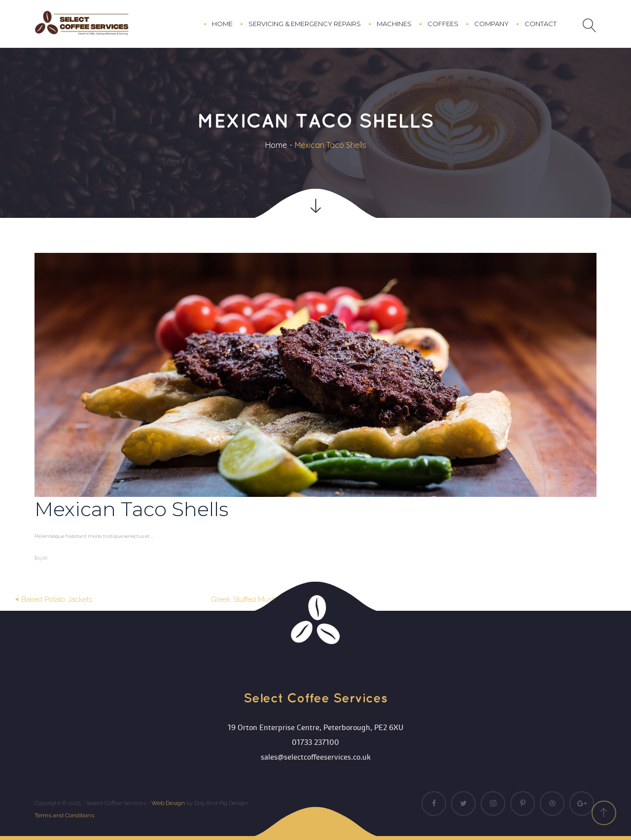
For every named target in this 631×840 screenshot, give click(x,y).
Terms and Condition (64, 815)
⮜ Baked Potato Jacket (53, 599)
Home (276, 145)
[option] (315, 408)
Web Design (168, 803)
